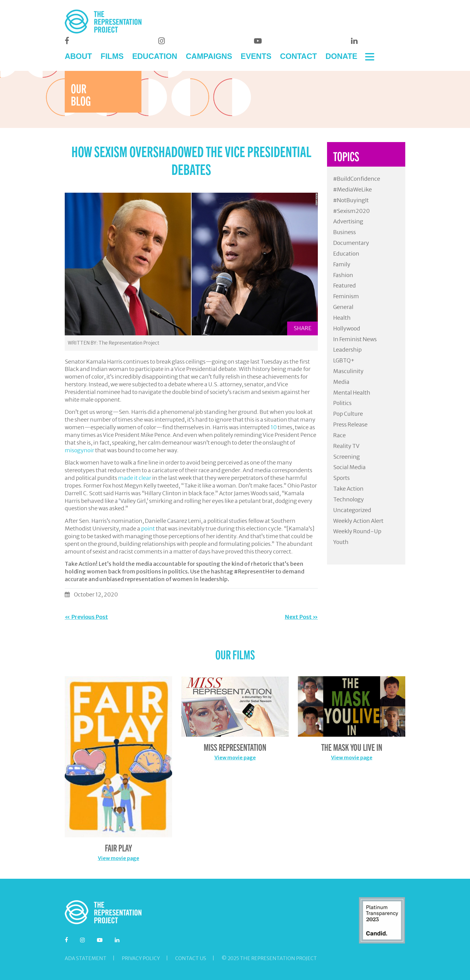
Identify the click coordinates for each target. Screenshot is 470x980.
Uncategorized (352, 510)
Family (342, 264)
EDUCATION (155, 56)
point (148, 529)
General (343, 307)
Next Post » (301, 617)
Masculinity (348, 371)
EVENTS (256, 56)
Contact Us (191, 958)
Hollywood (347, 328)
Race (339, 435)
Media (341, 382)
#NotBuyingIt (351, 200)
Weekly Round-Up (357, 531)
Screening (347, 457)
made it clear (135, 478)
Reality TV (346, 446)
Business (345, 232)
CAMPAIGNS (209, 56)
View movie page (119, 858)
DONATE (341, 56)
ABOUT (78, 56)
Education (346, 254)
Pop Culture (348, 414)
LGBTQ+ (344, 360)
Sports (341, 478)
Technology (349, 499)
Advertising (348, 221)
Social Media (349, 467)
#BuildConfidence (357, 179)
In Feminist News (355, 339)
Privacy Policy (141, 958)
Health (342, 318)
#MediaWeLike (352, 189)
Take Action (348, 489)
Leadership (347, 350)
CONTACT (299, 56)
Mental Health (352, 393)
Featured (345, 286)
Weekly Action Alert (358, 521)
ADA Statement (86, 958)
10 (274, 427)
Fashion (343, 275)
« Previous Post (86, 617)
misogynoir (79, 450)
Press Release (350, 424)
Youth (341, 542)
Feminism (346, 296)
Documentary (351, 243)
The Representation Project (129, 343)
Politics (342, 403)
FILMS (112, 56)
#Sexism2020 (351, 211)
